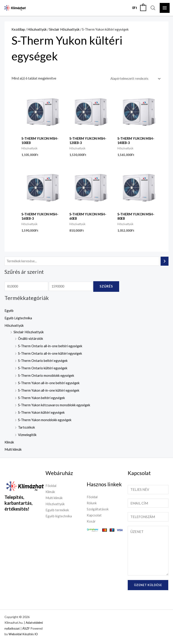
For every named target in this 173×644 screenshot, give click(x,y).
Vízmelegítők (27, 435)
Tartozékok (26, 427)
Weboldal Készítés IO (23, 634)
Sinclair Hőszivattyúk (29, 332)
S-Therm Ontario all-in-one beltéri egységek (50, 346)
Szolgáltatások (98, 509)
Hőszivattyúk (14, 325)
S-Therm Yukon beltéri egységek (41, 398)
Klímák (9, 442)
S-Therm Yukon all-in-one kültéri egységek (49, 390)
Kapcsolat (94, 515)
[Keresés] (165, 261)
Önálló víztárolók (31, 339)
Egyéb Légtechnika (18, 318)
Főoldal (51, 486)
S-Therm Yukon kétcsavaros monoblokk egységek (54, 405)
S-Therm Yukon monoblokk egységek (45, 420)
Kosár (91, 521)
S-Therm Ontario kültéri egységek (43, 368)
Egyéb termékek (57, 510)
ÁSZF (26, 628)
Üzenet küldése (148, 585)
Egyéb (9, 311)
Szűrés (106, 286)
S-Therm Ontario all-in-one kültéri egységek (50, 353)
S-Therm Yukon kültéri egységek (41, 412)
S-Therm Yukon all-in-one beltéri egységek (49, 383)
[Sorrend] (135, 79)
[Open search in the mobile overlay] (153, 8)
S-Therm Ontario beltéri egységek (43, 361)
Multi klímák (13, 449)
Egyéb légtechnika (59, 516)
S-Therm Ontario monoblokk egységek (46, 376)
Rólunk (92, 503)
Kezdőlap (18, 29)
